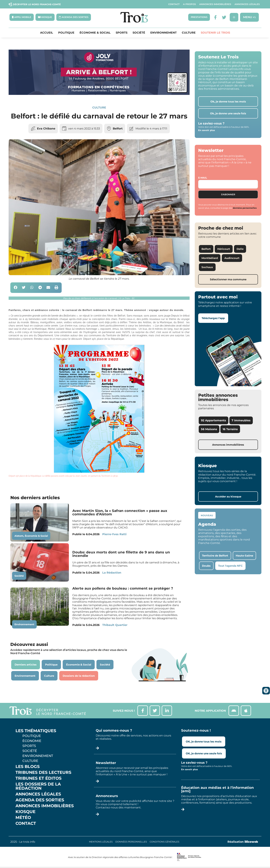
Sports (122, 33)
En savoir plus (207, 130)
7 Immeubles (241, 420)
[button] (16, 288)
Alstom (19, 536)
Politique (66, 33)
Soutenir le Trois (215, 33)
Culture (189, 33)
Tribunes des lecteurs (43, 773)
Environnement (163, 33)
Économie (32, 741)
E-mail (203, 178)
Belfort (118, 129)
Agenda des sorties (40, 800)
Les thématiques (36, 731)
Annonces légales (247, 4)
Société (139, 33)
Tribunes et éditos (38, 778)
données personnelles (245, 208)
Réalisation (243, 842)
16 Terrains (230, 429)
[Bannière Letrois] (99, 94)
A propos (189, 4)
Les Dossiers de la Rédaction (38, 786)
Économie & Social (95, 33)
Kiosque (25, 812)
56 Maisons (209, 429)
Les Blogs (28, 767)
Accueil (47, 33)
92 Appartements (214, 420)
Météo (23, 818)
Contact (174, 4)
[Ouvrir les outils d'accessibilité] (266, 691)
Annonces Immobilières (215, 4)
